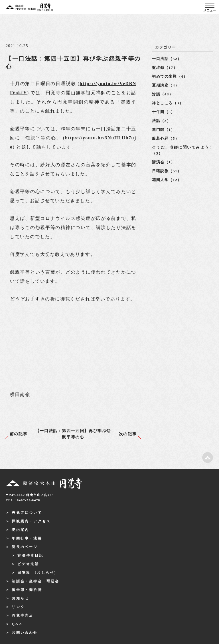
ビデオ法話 (28, 564)
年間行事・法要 (27, 538)
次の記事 (128, 434)
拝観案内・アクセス (31, 521)
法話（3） (162, 121)
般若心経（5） (166, 138)
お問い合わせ (25, 633)
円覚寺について (27, 513)
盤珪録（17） (165, 68)
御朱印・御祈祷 (27, 590)
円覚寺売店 (23, 615)
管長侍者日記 (30, 555)
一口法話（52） (167, 59)
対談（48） (163, 94)
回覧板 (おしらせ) (37, 573)
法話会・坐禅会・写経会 (36, 581)
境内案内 (20, 530)
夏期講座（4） (166, 85)
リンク (18, 607)
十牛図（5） (164, 112)
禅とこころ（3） (168, 103)
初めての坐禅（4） (170, 76)
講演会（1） (164, 162)
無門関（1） (164, 130)
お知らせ (20, 598)
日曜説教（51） (167, 171)
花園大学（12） (167, 180)
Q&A (17, 624)
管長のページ (25, 547)
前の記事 (19, 434)
